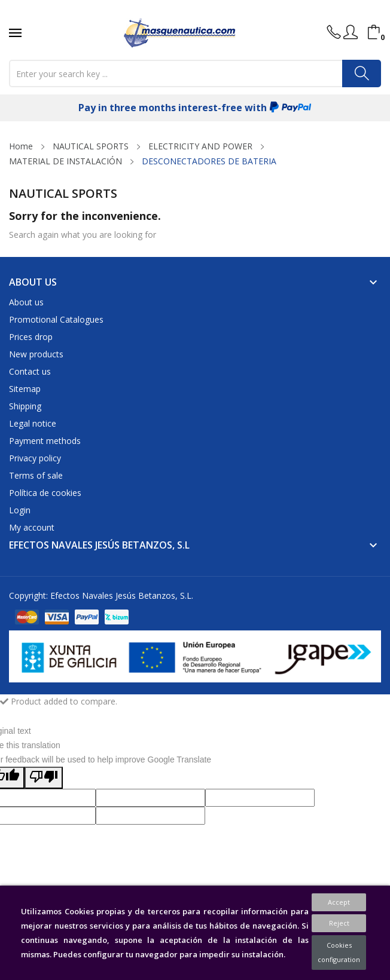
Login (20, 510)
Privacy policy (35, 458)
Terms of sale (36, 475)
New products (36, 354)
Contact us (30, 371)
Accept (339, 902)
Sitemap (25, 389)
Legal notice (33, 423)
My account (32, 527)
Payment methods (45, 441)
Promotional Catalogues (56, 319)
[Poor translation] (44, 778)
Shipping (25, 406)
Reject (339, 923)
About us (26, 302)
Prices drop (31, 337)
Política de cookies (45, 493)
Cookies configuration (339, 952)
